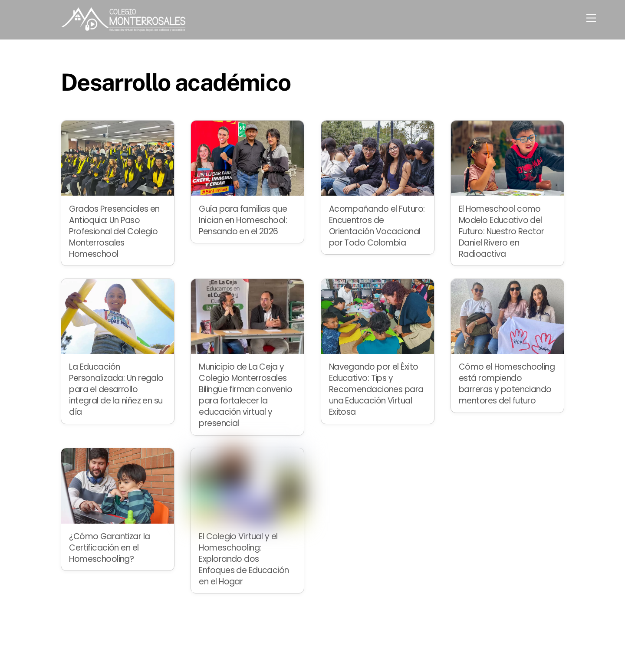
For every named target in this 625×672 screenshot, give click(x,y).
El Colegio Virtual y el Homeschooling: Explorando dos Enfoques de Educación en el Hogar (244, 559)
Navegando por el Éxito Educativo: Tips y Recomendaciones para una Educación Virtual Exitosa (376, 389)
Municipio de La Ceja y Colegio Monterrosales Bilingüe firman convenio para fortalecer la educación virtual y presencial (245, 395)
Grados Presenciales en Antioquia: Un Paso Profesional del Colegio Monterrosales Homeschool (114, 231)
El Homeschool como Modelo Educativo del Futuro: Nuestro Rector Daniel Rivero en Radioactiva (502, 231)
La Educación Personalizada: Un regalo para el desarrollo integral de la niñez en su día (116, 389)
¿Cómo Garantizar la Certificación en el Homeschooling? (109, 548)
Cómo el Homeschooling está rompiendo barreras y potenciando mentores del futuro (507, 384)
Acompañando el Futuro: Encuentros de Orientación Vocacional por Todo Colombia (377, 226)
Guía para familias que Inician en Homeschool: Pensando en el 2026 (243, 220)
